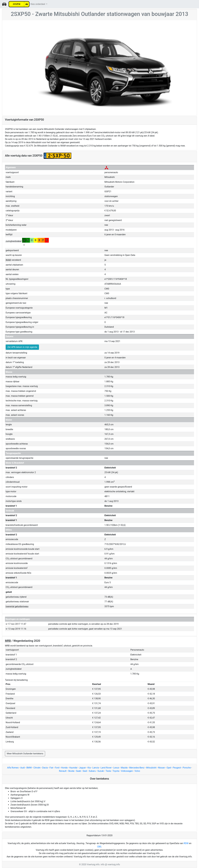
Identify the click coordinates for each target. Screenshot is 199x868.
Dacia (45, 768)
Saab (78, 771)
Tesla (108, 771)
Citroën (37, 768)
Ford (57, 768)
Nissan (161, 768)
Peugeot (177, 768)
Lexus (116, 768)
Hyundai (73, 768)
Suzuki (101, 771)
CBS (99, 847)
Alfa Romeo (13, 768)
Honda (64, 768)
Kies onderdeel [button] (38, 4)
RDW (186, 843)
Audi (23, 768)
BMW (29, 768)
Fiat (51, 768)
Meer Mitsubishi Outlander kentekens (25, 754)
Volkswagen (127, 771)
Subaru (92, 771)
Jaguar (82, 768)
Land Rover (106, 768)
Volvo (137, 771)
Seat (85, 771)
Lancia (96, 768)
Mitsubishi (151, 768)
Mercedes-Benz (137, 768)
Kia (89, 768)
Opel (169, 768)
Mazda (124, 768)
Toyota (116, 771)
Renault (63, 771)
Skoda (71, 771)
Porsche (187, 768)
